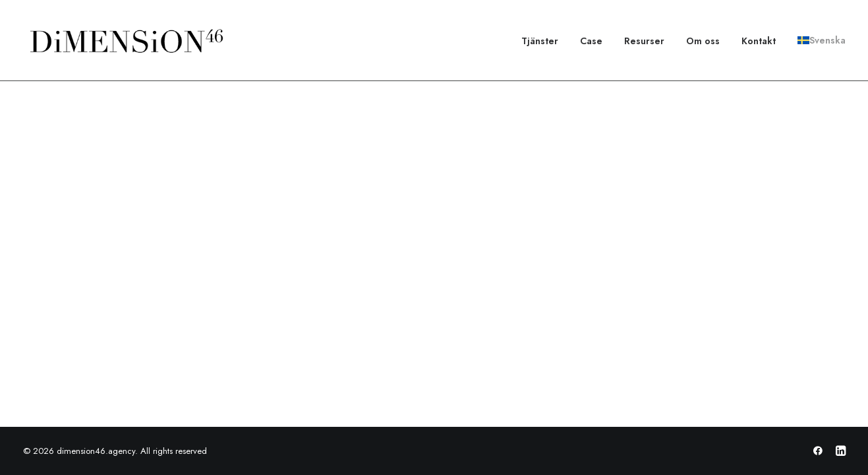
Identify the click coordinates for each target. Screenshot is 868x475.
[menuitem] (544, 41)
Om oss (703, 41)
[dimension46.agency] (125, 40)
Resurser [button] (644, 41)
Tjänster (540, 41)
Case (591, 41)
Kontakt (759, 41)
